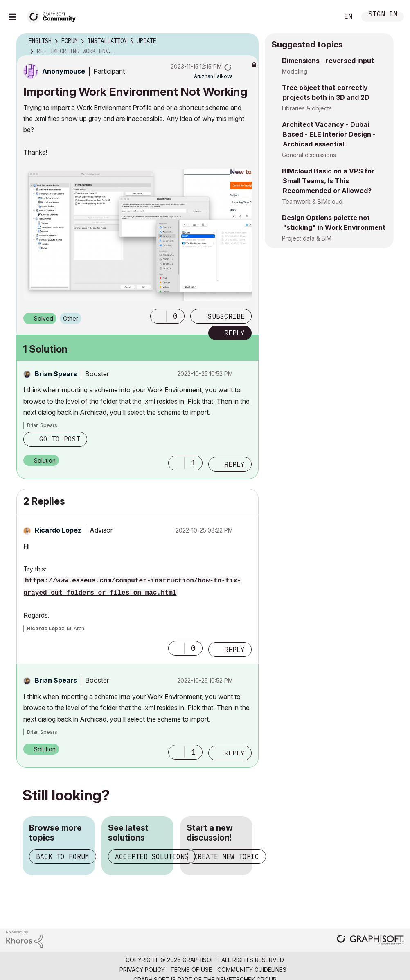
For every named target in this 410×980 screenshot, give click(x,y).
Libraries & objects (307, 108)
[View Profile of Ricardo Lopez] (58, 530)
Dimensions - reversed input (328, 61)
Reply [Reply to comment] (234, 464)
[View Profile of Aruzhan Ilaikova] (213, 76)
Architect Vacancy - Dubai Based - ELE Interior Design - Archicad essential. (329, 134)
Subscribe (226, 316)
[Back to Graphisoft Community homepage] (54, 16)
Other (71, 318)
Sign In (383, 15)
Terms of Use (191, 970)
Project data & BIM (307, 238)
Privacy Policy (142, 970)
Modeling (295, 71)
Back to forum (63, 856)
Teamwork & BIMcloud (312, 201)
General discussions (309, 155)
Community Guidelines (252, 970)
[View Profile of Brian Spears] (56, 374)
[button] (158, 316)
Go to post (60, 439)
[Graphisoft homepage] (370, 941)
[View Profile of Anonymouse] (64, 71)
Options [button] (247, 41)
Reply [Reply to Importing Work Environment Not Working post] (234, 333)
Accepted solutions (152, 856)
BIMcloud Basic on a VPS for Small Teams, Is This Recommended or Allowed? (328, 181)
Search (324, 17)
